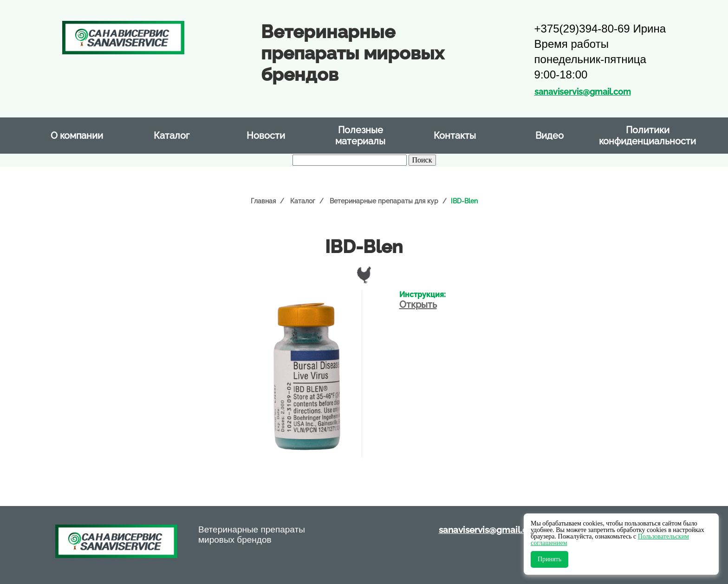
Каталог (172, 136)
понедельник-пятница (590, 59)
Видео (549, 136)
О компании (77, 136)
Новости (266, 136)
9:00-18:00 (561, 75)
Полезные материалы (360, 136)
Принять (549, 559)
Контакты (455, 136)
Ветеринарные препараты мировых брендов (252, 535)
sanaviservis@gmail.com (583, 92)
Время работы (572, 44)
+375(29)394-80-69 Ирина (600, 29)
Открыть (418, 305)
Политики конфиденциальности (647, 136)
